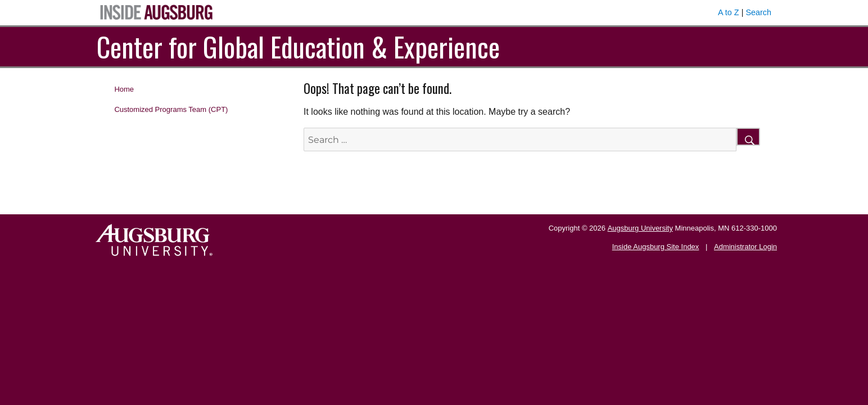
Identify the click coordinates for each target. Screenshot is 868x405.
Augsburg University (640, 228)
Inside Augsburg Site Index (656, 247)
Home (124, 89)
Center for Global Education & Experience (298, 46)
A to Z (729, 12)
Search (758, 12)
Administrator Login (745, 247)
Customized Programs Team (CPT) (171, 109)
